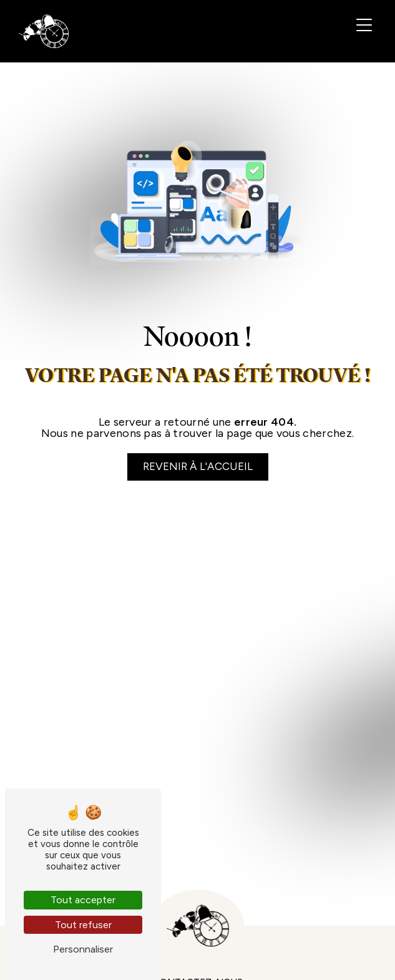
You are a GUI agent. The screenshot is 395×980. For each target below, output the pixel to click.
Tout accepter (83, 900)
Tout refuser (83, 925)
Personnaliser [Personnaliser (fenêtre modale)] (83, 949)
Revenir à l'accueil (198, 466)
